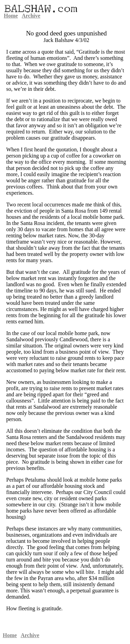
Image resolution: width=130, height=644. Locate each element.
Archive (31, 16)
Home (11, 16)
